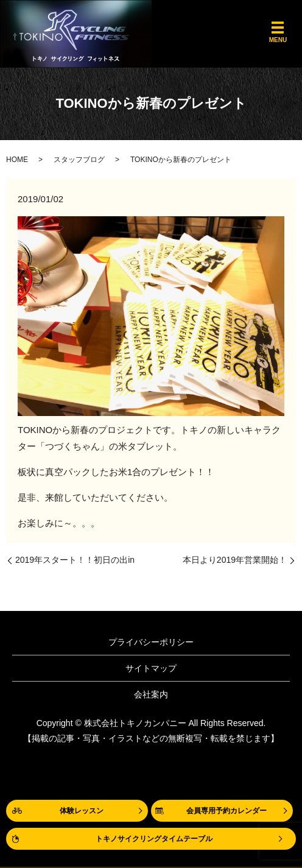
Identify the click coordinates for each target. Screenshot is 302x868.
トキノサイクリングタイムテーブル (154, 839)
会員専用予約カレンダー (226, 811)
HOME (17, 160)
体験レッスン (82, 811)
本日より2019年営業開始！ (235, 560)
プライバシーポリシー (151, 642)
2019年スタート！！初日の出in (75, 560)
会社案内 (151, 694)
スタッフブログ (79, 160)
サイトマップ (151, 668)
